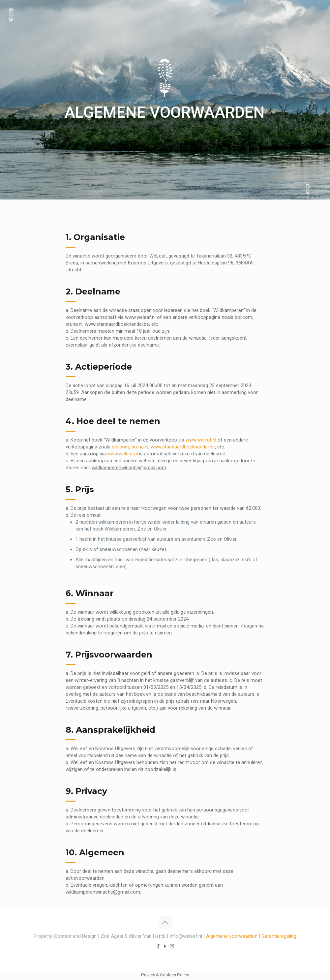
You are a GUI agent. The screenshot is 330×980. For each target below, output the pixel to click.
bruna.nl (140, 447)
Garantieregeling (279, 936)
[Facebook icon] (158, 946)
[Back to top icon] (165, 923)
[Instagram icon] (172, 946)
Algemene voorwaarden (232, 936)
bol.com (120, 447)
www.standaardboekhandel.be (183, 447)
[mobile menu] (319, 15)
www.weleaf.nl (201, 440)
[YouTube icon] (165, 946)
